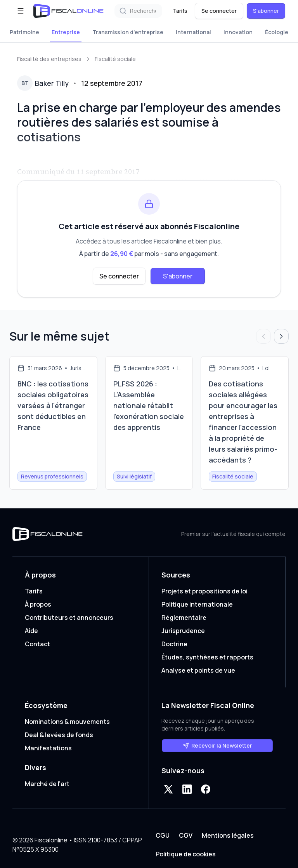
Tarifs (180, 11)
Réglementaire (184, 618)
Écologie (277, 32)
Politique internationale (197, 604)
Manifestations (48, 748)
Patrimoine (24, 32)
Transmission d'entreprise (128, 32)
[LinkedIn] (187, 789)
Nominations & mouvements (67, 722)
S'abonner (266, 11)
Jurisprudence (183, 631)
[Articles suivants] (281, 336)
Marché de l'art (47, 784)
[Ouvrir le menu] (21, 11)
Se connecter (219, 11)
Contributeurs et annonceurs (69, 618)
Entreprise (66, 32)
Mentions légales (228, 835)
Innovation (238, 32)
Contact (37, 644)
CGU (163, 835)
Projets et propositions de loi (204, 591)
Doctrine (174, 644)
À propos (38, 604)
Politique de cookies (186, 854)
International (193, 32)
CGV (186, 835)
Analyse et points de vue (198, 670)
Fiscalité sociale (115, 59)
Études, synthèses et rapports (207, 657)
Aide (31, 631)
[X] (168, 789)
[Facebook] (206, 789)
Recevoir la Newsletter (217, 745)
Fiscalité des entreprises (49, 59)
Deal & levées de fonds (59, 735)
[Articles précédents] (263, 336)
